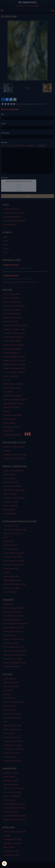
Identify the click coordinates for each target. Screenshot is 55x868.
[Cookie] (4, 864)
